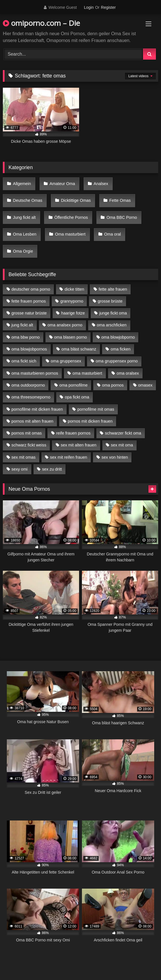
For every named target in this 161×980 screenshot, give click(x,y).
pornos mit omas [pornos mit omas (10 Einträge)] (26, 433)
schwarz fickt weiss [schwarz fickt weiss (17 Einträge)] (29, 445)
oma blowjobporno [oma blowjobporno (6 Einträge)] (118, 337)
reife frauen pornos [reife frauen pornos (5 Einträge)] (73, 433)
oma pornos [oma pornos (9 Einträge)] (113, 385)
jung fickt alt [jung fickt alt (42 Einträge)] (22, 325)
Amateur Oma (62, 184)
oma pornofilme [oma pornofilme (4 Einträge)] (74, 385)
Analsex (101, 184)
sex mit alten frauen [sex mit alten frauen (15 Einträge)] (79, 445)
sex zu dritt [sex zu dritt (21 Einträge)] (52, 469)
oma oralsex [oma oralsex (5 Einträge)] (128, 373)
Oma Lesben (25, 234)
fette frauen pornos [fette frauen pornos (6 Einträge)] (29, 301)
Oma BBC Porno (122, 217)
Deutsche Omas (28, 200)
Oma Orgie (23, 251)
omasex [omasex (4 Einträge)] (145, 385)
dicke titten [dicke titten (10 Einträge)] (74, 289)
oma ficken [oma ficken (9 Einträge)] (121, 349)
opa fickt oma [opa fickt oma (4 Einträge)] (77, 397)
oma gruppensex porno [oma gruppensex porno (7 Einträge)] (117, 361)
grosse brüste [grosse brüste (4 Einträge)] (110, 301)
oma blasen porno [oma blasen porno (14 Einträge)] (70, 337)
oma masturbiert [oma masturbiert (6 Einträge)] (87, 373)
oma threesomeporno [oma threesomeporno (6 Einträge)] (31, 397)
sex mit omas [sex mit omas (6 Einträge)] (23, 457)
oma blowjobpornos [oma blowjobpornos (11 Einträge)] (29, 349)
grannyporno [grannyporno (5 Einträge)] (72, 301)
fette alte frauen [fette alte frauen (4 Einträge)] (113, 289)
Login (89, 7)
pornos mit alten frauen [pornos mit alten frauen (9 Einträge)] (32, 421)
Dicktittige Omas (76, 200)
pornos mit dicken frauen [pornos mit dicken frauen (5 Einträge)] (90, 421)
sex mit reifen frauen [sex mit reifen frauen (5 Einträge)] (69, 457)
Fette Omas (120, 200)
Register (108, 7)
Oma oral (113, 234)
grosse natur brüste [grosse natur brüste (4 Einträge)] (29, 313)
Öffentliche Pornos (71, 217)
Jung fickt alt (24, 217)
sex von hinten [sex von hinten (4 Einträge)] (115, 457)
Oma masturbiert (70, 234)
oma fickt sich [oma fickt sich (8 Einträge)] (24, 361)
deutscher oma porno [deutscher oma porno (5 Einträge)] (31, 289)
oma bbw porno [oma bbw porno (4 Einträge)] (25, 337)
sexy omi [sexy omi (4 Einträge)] (19, 469)
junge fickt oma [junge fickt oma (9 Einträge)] (113, 313)
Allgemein (22, 184)
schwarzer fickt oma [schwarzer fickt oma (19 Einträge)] (123, 433)
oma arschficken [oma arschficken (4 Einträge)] (112, 325)
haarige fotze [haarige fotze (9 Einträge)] (73, 313)
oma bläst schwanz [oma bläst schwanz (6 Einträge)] (79, 349)
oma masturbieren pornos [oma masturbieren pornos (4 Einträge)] (35, 373)
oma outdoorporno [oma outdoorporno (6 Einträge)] (28, 385)
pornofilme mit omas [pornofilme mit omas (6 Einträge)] (96, 409)
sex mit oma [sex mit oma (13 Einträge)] (122, 445)
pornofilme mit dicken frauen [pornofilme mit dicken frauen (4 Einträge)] (37, 409)
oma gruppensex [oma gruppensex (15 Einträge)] (66, 361)
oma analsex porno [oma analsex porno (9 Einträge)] (65, 325)
